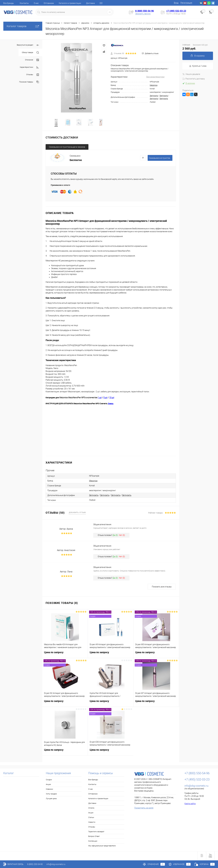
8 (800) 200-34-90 (35, 864)
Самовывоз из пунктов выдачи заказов (67, 147)
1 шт (100, 398)
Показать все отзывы (162, 587)
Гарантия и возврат (96, 832)
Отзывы (33, 75)
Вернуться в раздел (28, 45)
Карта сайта (190, 804)
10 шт (112, 398)
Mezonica (154, 85)
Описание (32, 60)
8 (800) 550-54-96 (145, 11)
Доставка (90, 3)
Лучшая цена (51, 799)
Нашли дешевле (191, 74)
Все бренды (9, 3)
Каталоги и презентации (70, 3)
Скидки (49, 780)
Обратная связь (13, 864)
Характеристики (29, 67)
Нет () (122, 536)
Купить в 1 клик (198, 66)
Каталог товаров (23, 26)
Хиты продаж (51, 794)
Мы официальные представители (102, 846)
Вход (176, 3)
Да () (115, 536)
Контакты (24, 3)
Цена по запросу (65, 655)
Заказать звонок (143, 14)
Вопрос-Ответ (94, 837)
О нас (36, 3)
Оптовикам (49, 3)
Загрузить (154, 96)
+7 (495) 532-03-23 (176, 11)
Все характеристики (155, 77)
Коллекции (93, 842)
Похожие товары (29, 82)
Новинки (49, 790)
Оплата (91, 808)
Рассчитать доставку (194, 79)
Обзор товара (30, 53)
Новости (92, 823)
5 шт (105, 398)
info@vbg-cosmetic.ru (196, 786)
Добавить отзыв (77, 513)
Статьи (91, 818)
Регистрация (186, 3)
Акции (48, 785)
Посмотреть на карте (144, 808)
